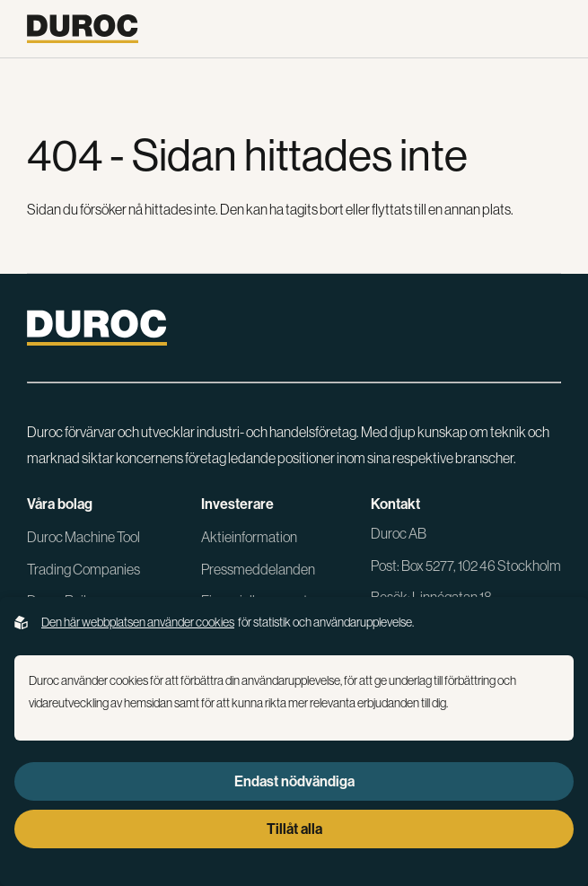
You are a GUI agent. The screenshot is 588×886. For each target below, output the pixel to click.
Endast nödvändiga (294, 781)
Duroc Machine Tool (83, 537)
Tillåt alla (294, 829)
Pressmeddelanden (258, 569)
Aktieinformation (249, 537)
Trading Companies (83, 569)
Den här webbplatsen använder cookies (138, 622)
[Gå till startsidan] (83, 29)
